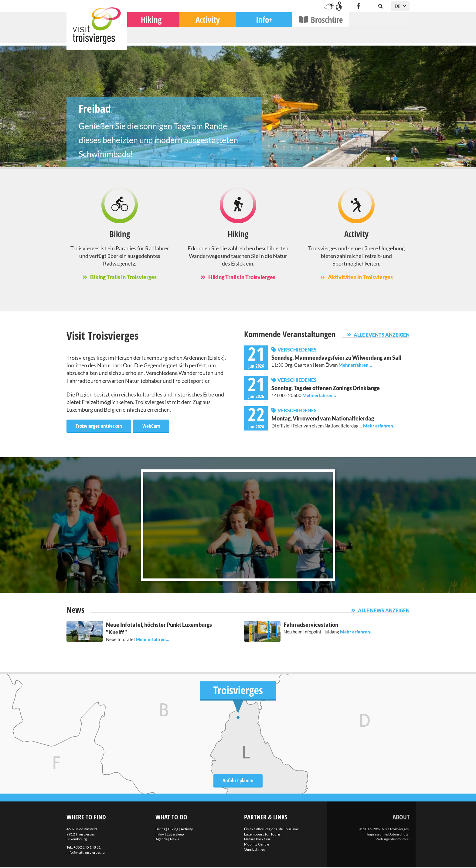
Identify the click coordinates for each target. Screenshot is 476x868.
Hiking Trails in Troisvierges (242, 277)
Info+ (325, 37)
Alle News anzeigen (384, 611)
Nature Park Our (257, 840)
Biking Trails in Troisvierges (123, 277)
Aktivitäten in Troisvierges (360, 277)
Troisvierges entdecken (100, 426)
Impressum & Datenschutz (388, 835)
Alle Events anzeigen (382, 335)
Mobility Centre (257, 845)
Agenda (161, 840)
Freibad (238, 106)
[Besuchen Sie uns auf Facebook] (359, 6)
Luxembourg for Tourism (264, 835)
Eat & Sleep (175, 835)
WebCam (155, 426)
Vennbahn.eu (255, 850)
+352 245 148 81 (87, 848)
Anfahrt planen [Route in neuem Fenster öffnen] (238, 780)
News (174, 840)
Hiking (212, 37)
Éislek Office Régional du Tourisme (271, 830)
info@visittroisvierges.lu (86, 853)
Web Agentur (386, 840)
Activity (268, 37)
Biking (156, 37)
